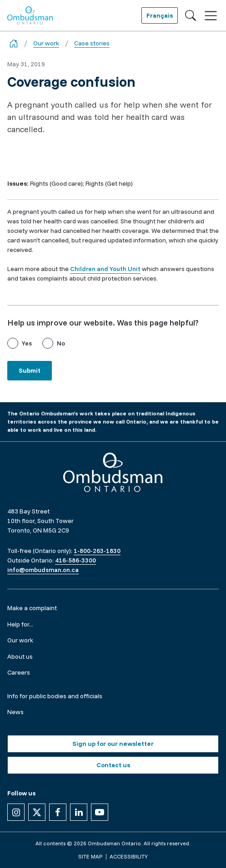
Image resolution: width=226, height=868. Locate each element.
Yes (27, 343)
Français (160, 15)
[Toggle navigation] (211, 16)
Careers (19, 672)
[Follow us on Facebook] (58, 812)
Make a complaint (32, 608)
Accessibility (129, 856)
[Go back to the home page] (14, 43)
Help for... (20, 624)
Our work (46, 43)
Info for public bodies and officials (55, 696)
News (15, 712)
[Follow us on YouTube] (100, 812)
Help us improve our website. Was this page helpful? (103, 323)
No (61, 343)
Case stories (92, 43)
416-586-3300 (75, 560)
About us (20, 656)
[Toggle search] (191, 15)
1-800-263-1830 (97, 551)
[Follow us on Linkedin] (79, 812)
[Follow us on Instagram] (16, 812)
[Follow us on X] (37, 812)
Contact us (113, 765)
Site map (90, 856)
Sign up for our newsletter (113, 744)
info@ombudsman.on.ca (43, 570)
